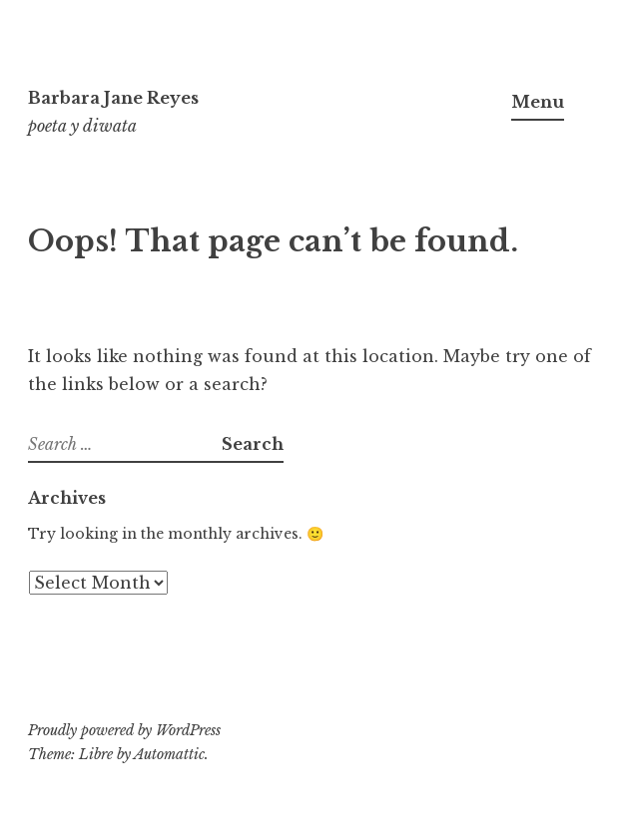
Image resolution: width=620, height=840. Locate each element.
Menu (538, 102)
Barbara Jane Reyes (113, 98)
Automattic (169, 754)
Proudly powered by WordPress (124, 730)
